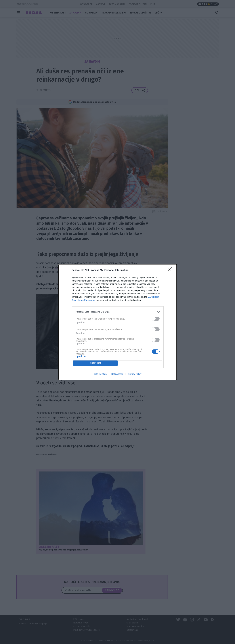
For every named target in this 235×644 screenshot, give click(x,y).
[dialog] (118, 322)
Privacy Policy (135, 374)
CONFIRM (95, 363)
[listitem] (118, 312)
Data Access (117, 374)
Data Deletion (100, 374)
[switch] (156, 319)
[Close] (171, 270)
